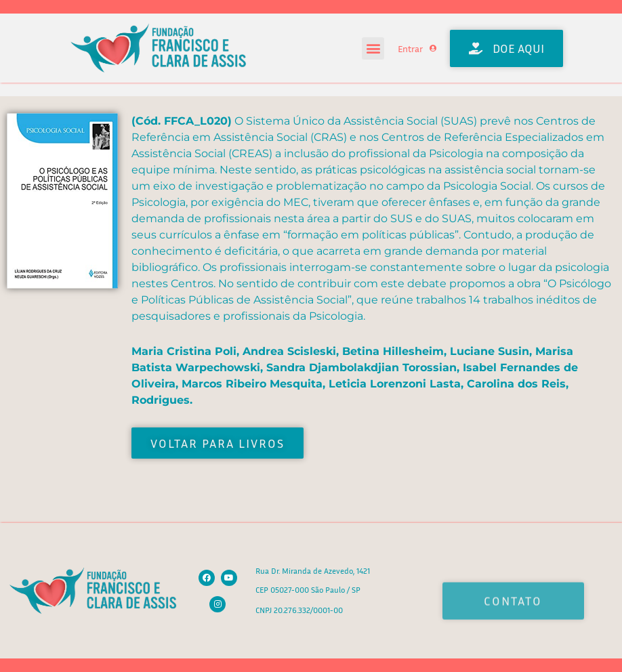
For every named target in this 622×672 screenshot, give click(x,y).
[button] (373, 48)
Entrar (410, 48)
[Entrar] (433, 48)
